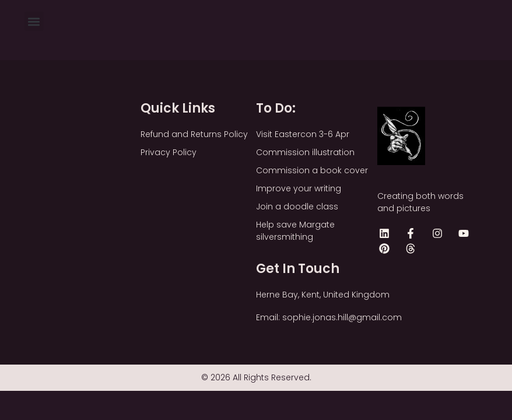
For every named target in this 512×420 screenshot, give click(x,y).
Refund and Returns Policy (194, 134)
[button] (34, 21)
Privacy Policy (169, 152)
